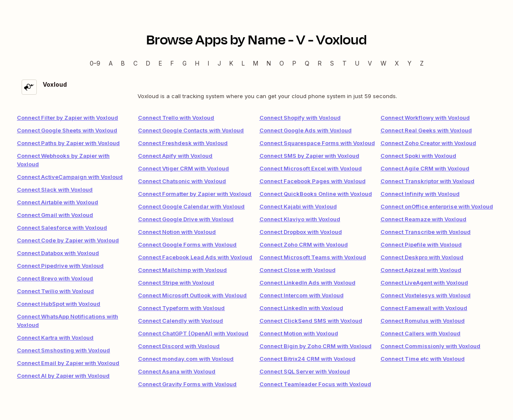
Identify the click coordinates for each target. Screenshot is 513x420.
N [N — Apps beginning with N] (269, 63)
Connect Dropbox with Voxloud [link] (301, 232)
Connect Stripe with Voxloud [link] (176, 283)
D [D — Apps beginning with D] (148, 63)
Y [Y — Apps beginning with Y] (410, 63)
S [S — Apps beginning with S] (332, 63)
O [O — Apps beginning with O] (282, 63)
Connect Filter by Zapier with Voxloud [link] (68, 118)
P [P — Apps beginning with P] (294, 63)
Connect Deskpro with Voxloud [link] (422, 257)
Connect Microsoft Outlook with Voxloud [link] (192, 295)
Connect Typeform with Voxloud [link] (181, 308)
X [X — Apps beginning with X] (397, 63)
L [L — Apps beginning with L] (243, 63)
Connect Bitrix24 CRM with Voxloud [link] (308, 359)
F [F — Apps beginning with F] (172, 63)
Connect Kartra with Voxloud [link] (55, 338)
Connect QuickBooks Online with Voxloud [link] (316, 194)
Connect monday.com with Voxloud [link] (186, 359)
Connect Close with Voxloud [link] (298, 270)
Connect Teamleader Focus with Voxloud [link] (315, 384)
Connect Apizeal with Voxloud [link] (421, 270)
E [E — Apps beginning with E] (160, 63)
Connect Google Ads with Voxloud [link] (306, 130)
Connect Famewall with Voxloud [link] (424, 308)
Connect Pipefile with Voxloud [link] (421, 244)
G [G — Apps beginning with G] (185, 63)
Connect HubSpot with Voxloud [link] (59, 304)
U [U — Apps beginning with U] (357, 63)
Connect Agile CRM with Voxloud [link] (425, 168)
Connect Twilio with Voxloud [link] (55, 291)
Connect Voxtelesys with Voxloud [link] (426, 295)
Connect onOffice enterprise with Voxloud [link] (437, 206)
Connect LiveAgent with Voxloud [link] (424, 283)
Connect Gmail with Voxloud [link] (55, 215)
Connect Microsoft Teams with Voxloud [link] (313, 257)
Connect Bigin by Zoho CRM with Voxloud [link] (316, 346)
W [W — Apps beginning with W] (383, 63)
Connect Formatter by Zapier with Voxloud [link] (195, 194)
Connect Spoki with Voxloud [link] (418, 156)
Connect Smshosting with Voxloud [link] (63, 350)
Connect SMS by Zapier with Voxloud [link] (309, 156)
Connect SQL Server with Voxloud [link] (305, 371)
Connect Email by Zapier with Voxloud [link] (68, 363)
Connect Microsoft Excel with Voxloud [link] (311, 168)
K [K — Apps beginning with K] (231, 63)
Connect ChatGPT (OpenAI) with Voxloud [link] (193, 333)
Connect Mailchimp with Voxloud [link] (182, 270)
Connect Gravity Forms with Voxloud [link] (187, 384)
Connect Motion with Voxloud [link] (299, 333)
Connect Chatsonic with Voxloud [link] (182, 181)
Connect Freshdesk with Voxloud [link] (183, 143)
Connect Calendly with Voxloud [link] (181, 321)
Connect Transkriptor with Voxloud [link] (427, 181)
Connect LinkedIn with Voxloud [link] (301, 308)
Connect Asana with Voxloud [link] (177, 371)
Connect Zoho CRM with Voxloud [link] (304, 244)
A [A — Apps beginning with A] (111, 63)
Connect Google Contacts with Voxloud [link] (191, 130)
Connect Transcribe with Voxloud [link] (426, 232)
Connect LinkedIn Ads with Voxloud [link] (308, 283)
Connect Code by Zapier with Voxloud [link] (68, 240)
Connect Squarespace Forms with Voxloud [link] (317, 143)
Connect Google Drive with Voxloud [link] (186, 219)
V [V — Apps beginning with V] (370, 63)
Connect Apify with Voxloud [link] (175, 156)
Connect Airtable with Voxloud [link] (58, 202)
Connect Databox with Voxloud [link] (58, 253)
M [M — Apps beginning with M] (256, 63)
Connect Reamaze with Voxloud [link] (423, 219)
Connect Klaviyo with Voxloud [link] (300, 219)
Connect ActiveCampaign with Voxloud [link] (70, 177)
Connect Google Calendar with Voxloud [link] (191, 206)
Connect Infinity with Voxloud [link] (420, 194)
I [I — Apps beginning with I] (208, 63)
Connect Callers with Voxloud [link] (421, 333)
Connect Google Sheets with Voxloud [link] (67, 130)
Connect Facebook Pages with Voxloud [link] (313, 181)
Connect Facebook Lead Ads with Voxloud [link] (195, 257)
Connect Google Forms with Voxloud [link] (187, 244)
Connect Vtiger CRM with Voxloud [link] (183, 168)
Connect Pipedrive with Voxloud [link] (60, 266)
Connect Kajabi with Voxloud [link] (298, 206)
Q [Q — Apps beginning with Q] (307, 63)
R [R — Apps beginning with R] (320, 63)
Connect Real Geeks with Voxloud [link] (426, 130)
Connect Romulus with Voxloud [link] (423, 321)
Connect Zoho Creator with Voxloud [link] (428, 143)
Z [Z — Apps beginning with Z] (422, 63)
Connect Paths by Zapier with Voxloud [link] (68, 143)
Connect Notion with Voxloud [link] (177, 232)
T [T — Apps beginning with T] (345, 63)
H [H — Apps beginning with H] (197, 63)
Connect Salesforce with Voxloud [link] (62, 228)
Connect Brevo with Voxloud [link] (55, 278)
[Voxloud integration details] (256, 90)
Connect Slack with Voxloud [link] (55, 189)
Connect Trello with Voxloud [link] (176, 118)
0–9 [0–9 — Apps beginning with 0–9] (95, 63)
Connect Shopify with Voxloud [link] (300, 118)
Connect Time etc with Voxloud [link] (423, 359)
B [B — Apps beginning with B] (123, 63)
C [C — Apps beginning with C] (135, 63)
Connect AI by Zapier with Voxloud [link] (63, 376)
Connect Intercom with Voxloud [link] (302, 295)
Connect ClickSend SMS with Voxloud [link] (311, 321)
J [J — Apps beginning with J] (219, 63)
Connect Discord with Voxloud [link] (179, 346)
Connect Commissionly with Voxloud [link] (430, 346)
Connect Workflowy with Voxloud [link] (425, 118)
